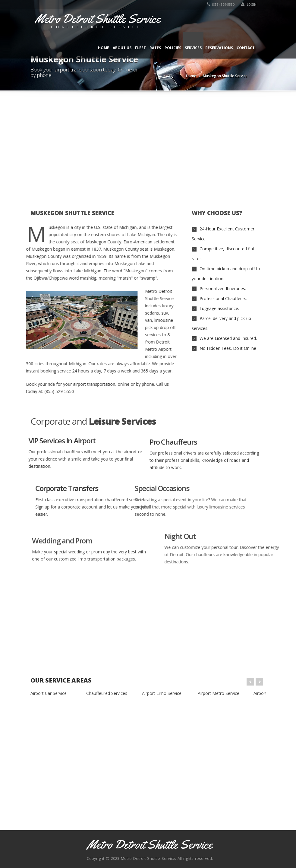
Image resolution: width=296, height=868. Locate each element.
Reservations (219, 48)
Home (104, 48)
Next (259, 682)
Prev (250, 682)
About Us (122, 48)
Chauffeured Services (107, 693)
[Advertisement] (148, 147)
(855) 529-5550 (221, 5)
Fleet (140, 48)
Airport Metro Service (219, 693)
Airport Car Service (49, 693)
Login (249, 5)
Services (193, 48)
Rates (155, 48)
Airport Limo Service (162, 693)
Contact (246, 48)
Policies (173, 48)
